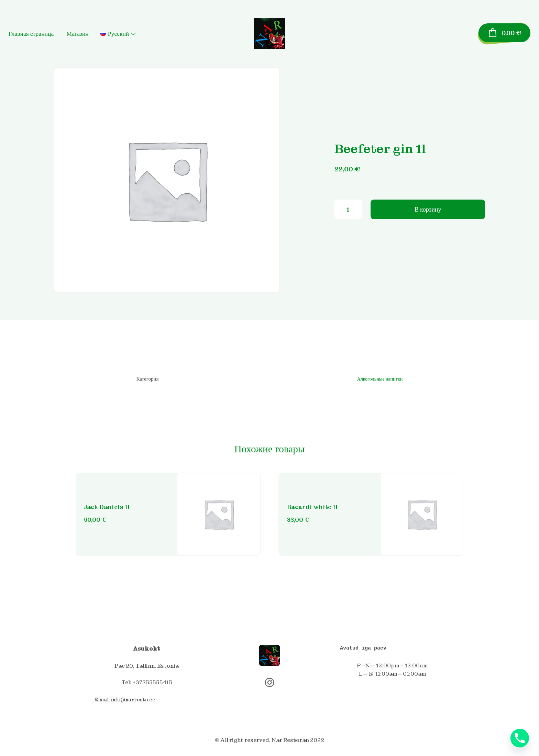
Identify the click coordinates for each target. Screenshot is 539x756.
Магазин (97, 34)
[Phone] (520, 738)
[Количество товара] (348, 212)
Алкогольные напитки (378, 379)
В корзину (428, 212)
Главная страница (50, 34)
